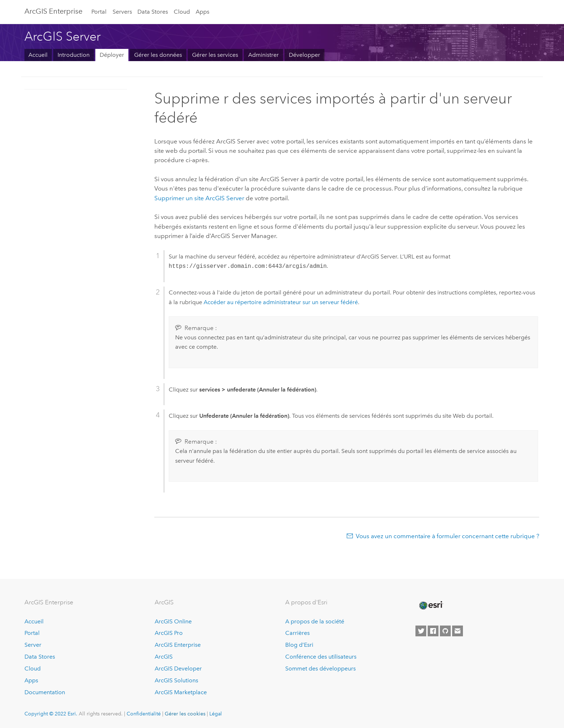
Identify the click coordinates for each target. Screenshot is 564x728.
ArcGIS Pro (169, 633)
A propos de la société (315, 621)
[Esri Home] (431, 605)
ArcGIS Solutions (176, 680)
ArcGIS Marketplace (181, 692)
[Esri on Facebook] (433, 631)
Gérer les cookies (185, 714)
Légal (216, 714)
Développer (304, 55)
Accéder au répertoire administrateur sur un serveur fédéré (281, 302)
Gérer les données (158, 55)
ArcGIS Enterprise (53, 11)
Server (33, 645)
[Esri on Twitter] (421, 631)
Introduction (74, 55)
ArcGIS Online (173, 621)
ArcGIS (164, 657)
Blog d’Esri (299, 645)
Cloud (182, 12)
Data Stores (153, 12)
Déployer (112, 55)
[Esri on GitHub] (445, 631)
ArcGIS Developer (178, 669)
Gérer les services (215, 55)
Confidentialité (144, 714)
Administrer (263, 55)
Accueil (38, 55)
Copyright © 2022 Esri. (51, 714)
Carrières (297, 633)
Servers (122, 12)
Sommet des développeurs (320, 669)
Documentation (45, 692)
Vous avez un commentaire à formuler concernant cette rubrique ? (447, 536)
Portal (99, 12)
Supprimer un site (199, 198)
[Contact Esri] (458, 631)
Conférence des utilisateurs (321, 657)
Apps (203, 12)
